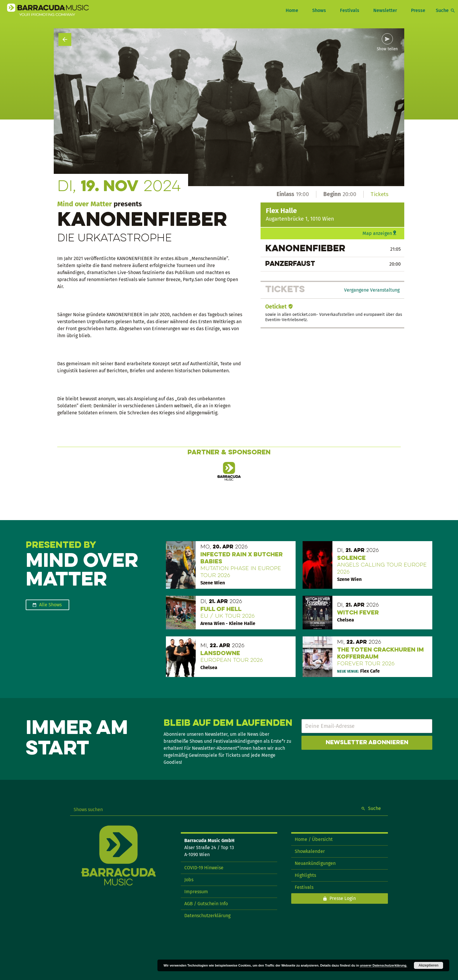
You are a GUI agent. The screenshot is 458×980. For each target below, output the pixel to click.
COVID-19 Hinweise (204, 868)
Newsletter (385, 10)
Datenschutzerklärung (207, 916)
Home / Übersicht (314, 839)
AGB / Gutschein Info (206, 904)
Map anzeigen (377, 233)
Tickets (380, 194)
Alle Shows (50, 605)
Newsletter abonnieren (367, 743)
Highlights (305, 875)
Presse (418, 10)
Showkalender (310, 851)
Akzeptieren (428, 965)
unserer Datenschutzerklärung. (384, 965)
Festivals (350, 10)
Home (292, 10)
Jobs (189, 880)
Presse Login (343, 898)
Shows (319, 10)
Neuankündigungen (315, 863)
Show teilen (387, 49)
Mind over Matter (85, 204)
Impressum (196, 892)
